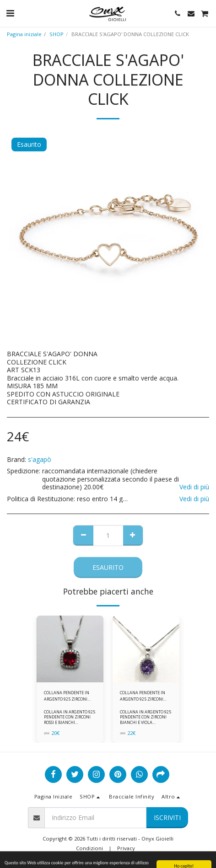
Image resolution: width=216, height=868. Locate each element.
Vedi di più (194, 487)
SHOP (57, 34)
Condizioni (89, 848)
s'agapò (40, 459)
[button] (10, 13)
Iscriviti (167, 817)
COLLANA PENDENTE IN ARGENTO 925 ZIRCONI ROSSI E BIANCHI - (67, 696)
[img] (70, 649)
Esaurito (108, 567)
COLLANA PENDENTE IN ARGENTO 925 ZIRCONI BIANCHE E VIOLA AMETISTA (143, 696)
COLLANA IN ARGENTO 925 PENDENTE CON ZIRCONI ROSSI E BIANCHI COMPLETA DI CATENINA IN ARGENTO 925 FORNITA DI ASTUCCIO (70, 725)
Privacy (126, 848)
